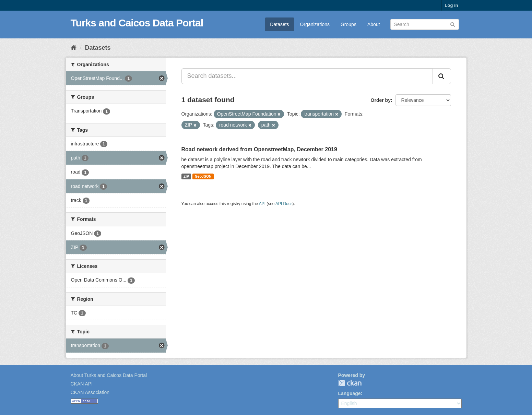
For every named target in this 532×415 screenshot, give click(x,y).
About (374, 24)
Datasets (279, 24)
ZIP (186, 176)
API (262, 204)
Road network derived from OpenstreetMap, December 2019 (259, 149)
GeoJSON (203, 176)
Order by (381, 100)
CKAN (350, 383)
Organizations (315, 24)
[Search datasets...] (307, 76)
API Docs (284, 204)
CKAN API (82, 384)
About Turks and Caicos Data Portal (109, 375)
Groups (348, 24)
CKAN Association (90, 392)
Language (350, 393)
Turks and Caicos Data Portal (137, 23)
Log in (452, 5)
